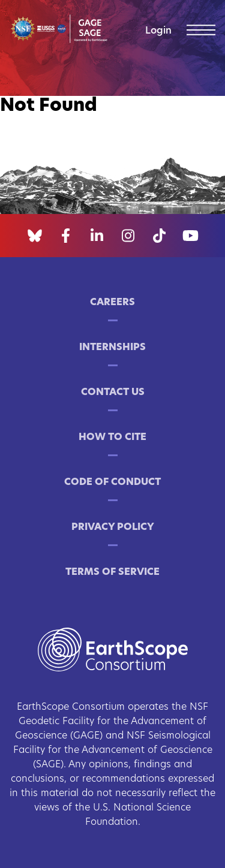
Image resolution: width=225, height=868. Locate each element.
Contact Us (113, 393)
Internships (112, 348)
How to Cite (112, 438)
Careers (112, 303)
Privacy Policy (113, 528)
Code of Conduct (112, 483)
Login (158, 31)
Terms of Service (112, 572)
